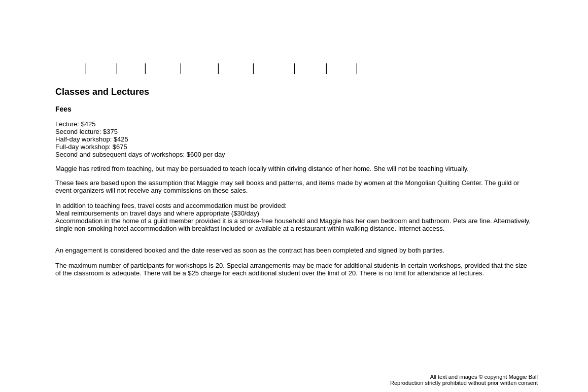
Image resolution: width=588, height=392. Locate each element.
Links (341, 69)
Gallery (163, 69)
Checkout (523, 92)
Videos (235, 69)
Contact (375, 69)
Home (70, 69)
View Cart (523, 83)
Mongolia (274, 69)
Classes (200, 69)
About (310, 69)
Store (101, 69)
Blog (131, 69)
